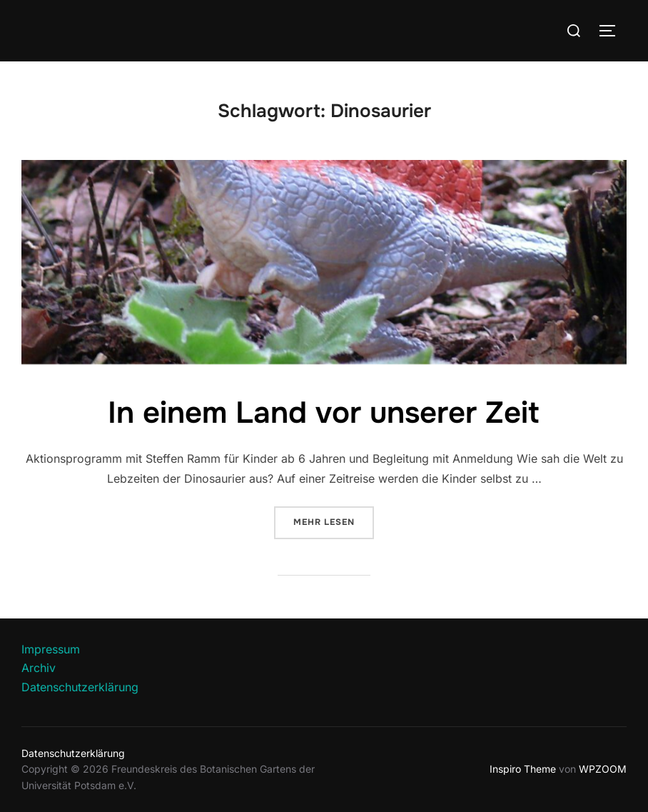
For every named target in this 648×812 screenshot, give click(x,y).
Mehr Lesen (334, 521)
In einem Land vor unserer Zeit (323, 413)
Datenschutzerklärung (80, 687)
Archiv (39, 668)
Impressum (51, 649)
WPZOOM (603, 769)
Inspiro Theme (523, 769)
